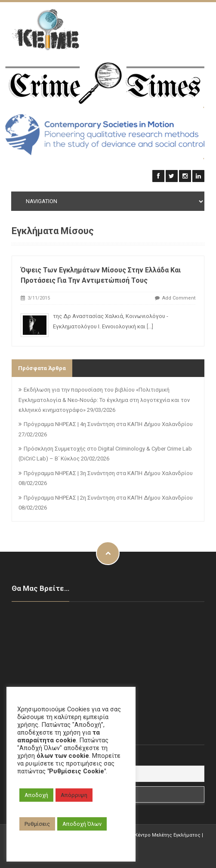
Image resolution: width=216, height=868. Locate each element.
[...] (150, 326)
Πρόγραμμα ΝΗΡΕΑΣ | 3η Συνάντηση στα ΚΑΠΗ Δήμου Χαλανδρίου (108, 473)
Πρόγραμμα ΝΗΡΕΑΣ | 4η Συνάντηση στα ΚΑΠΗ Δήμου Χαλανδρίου (108, 424)
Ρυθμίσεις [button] (37, 824)
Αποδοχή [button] (36, 795)
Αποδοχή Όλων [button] (82, 824)
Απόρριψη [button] (74, 795)
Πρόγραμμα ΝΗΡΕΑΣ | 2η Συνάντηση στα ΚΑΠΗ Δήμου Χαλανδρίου (108, 498)
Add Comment (179, 298)
